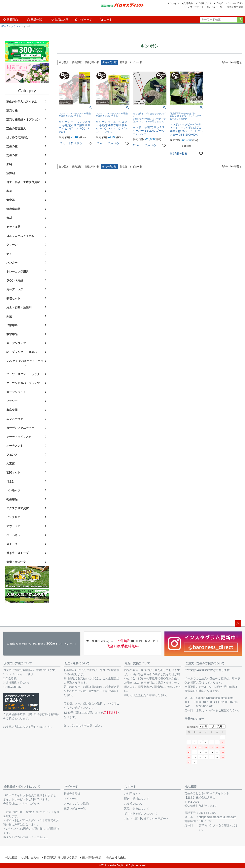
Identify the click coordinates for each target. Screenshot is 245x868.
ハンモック (13, 490)
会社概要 (191, 787)
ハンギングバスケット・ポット (25, 363)
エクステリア (15, 419)
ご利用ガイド (204, 3)
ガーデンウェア (16, 343)
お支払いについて (135, 804)
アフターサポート (194, 7)
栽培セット (13, 298)
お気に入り (60, 19)
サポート (130, 787)
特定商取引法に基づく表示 (60, 857)
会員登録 (188, 3)
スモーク (12, 544)
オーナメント (15, 446)
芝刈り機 (12, 111)
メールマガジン (235, 3)
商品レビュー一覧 (75, 809)
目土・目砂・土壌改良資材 (23, 182)
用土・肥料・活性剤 (19, 307)
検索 (240, 20)
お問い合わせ (31, 857)
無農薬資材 (13, 209)
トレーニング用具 (17, 272)
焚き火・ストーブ (17, 553)
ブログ (219, 3)
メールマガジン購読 (76, 804)
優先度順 (77, 62)
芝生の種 (12, 146)
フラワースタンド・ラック (23, 374)
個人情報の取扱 (92, 857)
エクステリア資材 (17, 508)
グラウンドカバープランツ (23, 383)
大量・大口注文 (16, 562)
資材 (9, 218)
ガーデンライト (16, 392)
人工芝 (11, 464)
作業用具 (12, 325)
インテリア (13, 517)
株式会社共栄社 (235, 7)
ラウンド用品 (15, 280)
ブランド (16, 26)
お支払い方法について (18, 663)
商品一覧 (34, 19)
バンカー (12, 263)
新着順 (123, 62)
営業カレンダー (206, 710)
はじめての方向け (17, 137)
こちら (80, 725)
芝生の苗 (12, 155)
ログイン (174, 3)
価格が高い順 (92, 62)
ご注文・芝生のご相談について (205, 663)
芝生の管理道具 (16, 128)
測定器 (11, 200)
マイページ (84, 19)
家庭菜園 (12, 410)
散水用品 (12, 334)
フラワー (12, 401)
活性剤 (11, 173)
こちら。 (48, 727)
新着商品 (11, 19)
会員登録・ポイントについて (22, 787)
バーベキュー (15, 535)
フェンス (12, 455)
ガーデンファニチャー (20, 428)
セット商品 (13, 227)
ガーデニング (15, 289)
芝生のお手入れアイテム (22, 102)
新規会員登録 (72, 794)
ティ (9, 254)
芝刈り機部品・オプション (23, 119)
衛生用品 (12, 499)
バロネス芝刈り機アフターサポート (146, 819)
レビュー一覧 (215, 7)
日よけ (11, 481)
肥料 (9, 164)
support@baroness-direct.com (215, 698)
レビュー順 (136, 62)
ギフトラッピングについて (141, 814)
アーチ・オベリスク (19, 437)
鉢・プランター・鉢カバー (23, 352)
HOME (5, 26)
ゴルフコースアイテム (20, 236)
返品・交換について (137, 663)
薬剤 (9, 191)
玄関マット (13, 472)
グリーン (12, 245)
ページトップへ (238, 624)
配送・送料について (77, 663)
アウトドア (13, 526)
